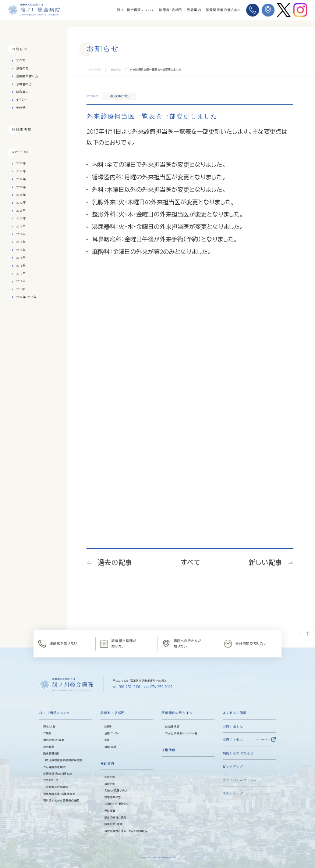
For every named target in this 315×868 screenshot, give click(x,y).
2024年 (21, 171)
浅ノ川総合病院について (136, 10)
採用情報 (169, 750)
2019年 (21, 226)
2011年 (21, 289)
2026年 (21, 195)
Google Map (263, 739)
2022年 (21, 202)
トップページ (94, 70)
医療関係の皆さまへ (177, 713)
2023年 (21, 163)
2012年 (21, 281)
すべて (21, 60)
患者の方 (22, 68)
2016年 (21, 250)
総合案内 (22, 92)
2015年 (21, 258)
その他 (21, 107)
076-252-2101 (126, 687)
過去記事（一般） (119, 96)
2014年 (21, 265)
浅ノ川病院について (55, 713)
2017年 (21, 242)
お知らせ (116, 70)
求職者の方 (24, 84)
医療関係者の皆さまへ (223, 10)
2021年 (21, 210)
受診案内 (194, 10)
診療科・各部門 (171, 10)
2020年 (21, 218)
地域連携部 (22, 129)
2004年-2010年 (26, 297)
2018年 (21, 234)
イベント (22, 100)
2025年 (21, 187)
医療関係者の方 (27, 76)
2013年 (21, 273)
